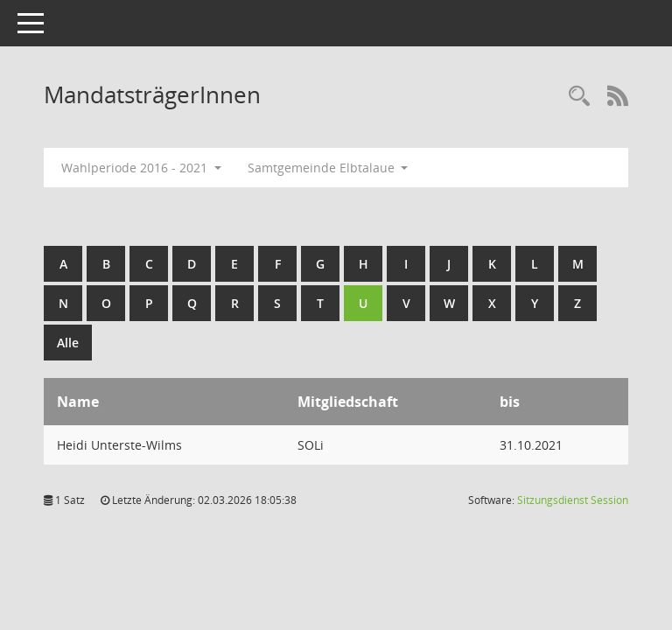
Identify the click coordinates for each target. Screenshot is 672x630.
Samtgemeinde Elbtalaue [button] (328, 168)
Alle (68, 343)
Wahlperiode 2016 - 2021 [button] (141, 168)
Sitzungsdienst (573, 500)
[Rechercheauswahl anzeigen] (579, 97)
